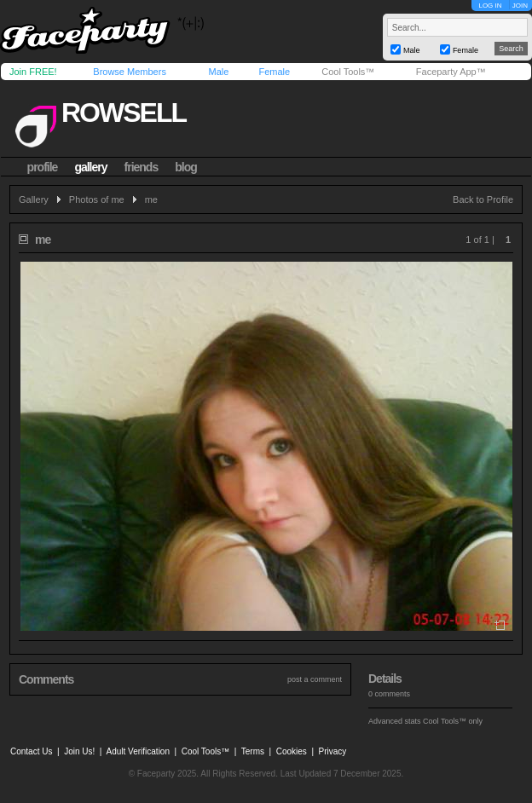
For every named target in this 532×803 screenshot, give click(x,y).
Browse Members (130, 72)
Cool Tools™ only (453, 721)
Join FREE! (33, 72)
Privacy (333, 751)
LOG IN (490, 6)
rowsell (124, 113)
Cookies (292, 751)
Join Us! (79, 751)
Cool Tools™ (348, 72)
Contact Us (31, 751)
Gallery (34, 199)
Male (218, 72)
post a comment (315, 679)
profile (43, 167)
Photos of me (97, 199)
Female (274, 72)
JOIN (520, 6)
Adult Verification (138, 751)
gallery (90, 167)
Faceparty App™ (451, 72)
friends (142, 167)
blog (186, 167)
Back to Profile (483, 199)
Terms (253, 751)
